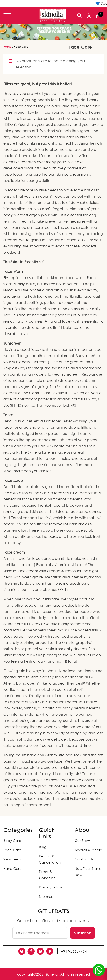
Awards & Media (88, 850)
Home (7, 47)
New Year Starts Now (88, 872)
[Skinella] (53, 15)
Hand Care (13, 868)
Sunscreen (12, 859)
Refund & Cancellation (50, 859)
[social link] (22, 951)
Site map (46, 896)
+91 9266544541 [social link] (75, 951)
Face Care (12, 850)
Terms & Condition (47, 875)
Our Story (82, 841)
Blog (43, 847)
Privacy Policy (51, 887)
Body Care (12, 841)
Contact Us (84, 859)
